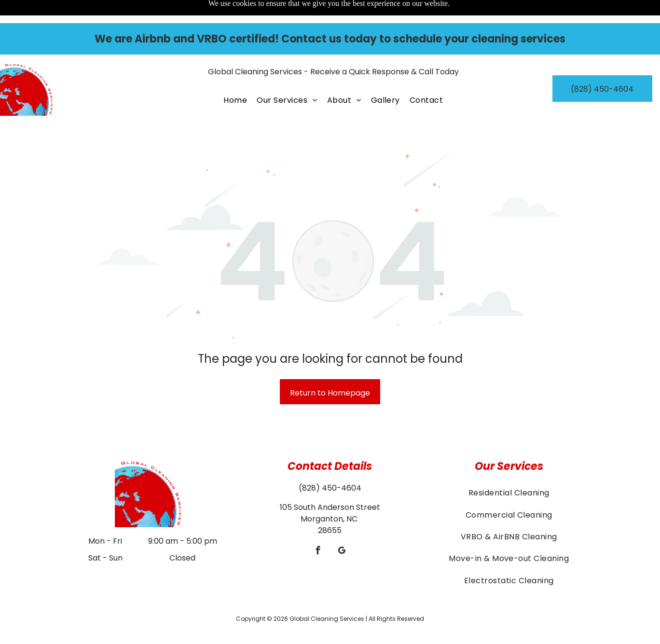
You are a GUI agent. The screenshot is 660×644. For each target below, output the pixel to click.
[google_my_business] (342, 528)
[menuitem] (235, 77)
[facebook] (318, 528)
